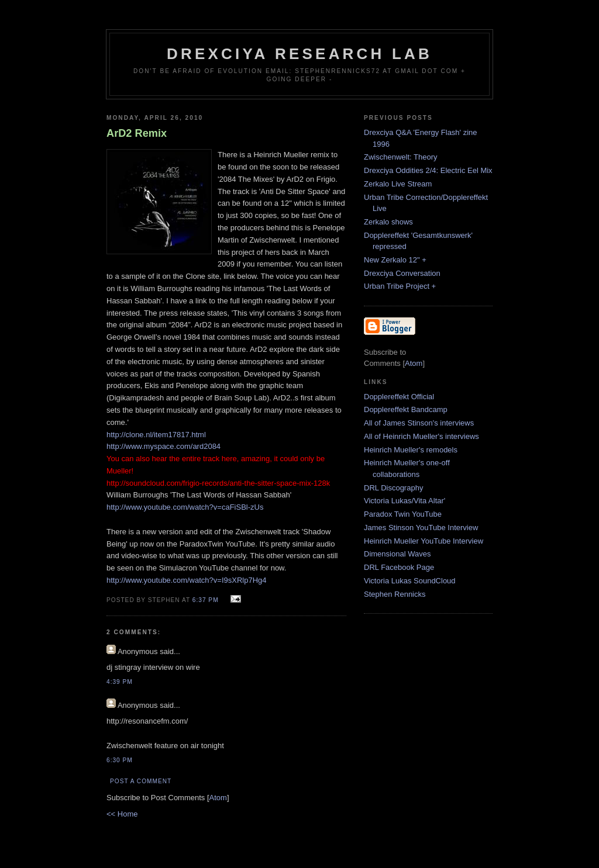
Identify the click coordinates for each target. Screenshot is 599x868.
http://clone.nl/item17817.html (156, 435)
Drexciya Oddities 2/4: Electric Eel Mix (428, 170)
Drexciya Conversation (402, 273)
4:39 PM (120, 682)
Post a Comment (141, 781)
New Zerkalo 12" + (395, 260)
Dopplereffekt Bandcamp (406, 409)
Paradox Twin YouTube (403, 514)
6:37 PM (207, 600)
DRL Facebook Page (399, 567)
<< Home (122, 814)
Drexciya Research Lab (299, 54)
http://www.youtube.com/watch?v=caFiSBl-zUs (185, 507)
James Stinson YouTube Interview (421, 528)
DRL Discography (393, 488)
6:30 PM (120, 760)
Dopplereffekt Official (399, 397)
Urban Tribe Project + (400, 286)
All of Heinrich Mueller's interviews (421, 436)
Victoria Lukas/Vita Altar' (405, 501)
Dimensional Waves (397, 554)
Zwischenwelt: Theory (400, 157)
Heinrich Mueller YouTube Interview (424, 541)
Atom (218, 798)
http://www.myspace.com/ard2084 (163, 446)
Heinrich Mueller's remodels (411, 450)
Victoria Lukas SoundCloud (410, 581)
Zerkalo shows (388, 222)
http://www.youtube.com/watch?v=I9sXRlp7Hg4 (187, 580)
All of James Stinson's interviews (419, 423)
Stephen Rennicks (395, 594)
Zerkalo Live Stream (398, 184)
